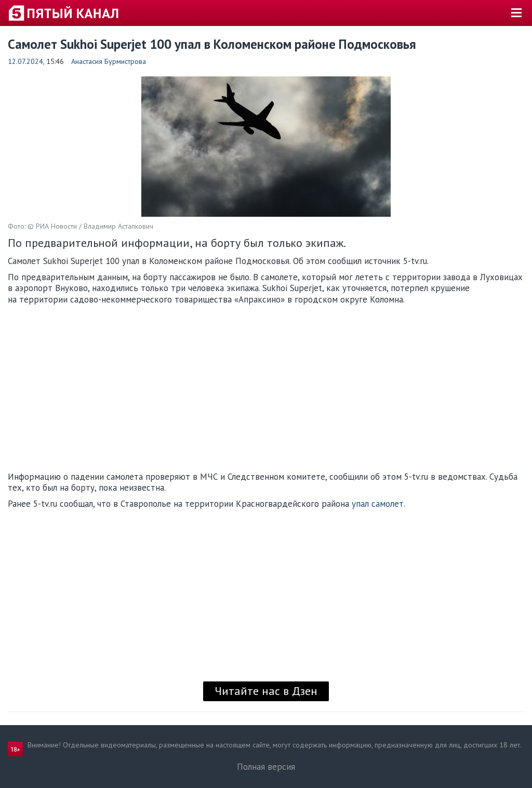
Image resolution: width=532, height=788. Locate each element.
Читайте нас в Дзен (266, 691)
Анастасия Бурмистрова (109, 61)
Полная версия (266, 767)
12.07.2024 (25, 61)
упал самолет (378, 504)
